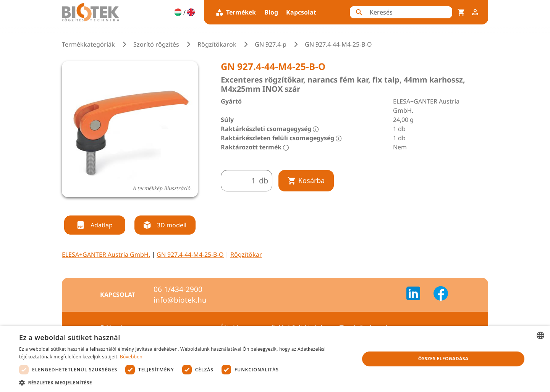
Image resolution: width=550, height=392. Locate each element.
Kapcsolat (301, 12)
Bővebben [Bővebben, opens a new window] (131, 357)
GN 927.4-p (271, 44)
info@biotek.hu (180, 300)
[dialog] (275, 359)
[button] (184, 382)
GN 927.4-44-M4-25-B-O (190, 254)
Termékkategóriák (88, 44)
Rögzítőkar (246, 254)
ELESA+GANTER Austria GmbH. (106, 254)
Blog (271, 12)
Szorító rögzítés (156, 44)
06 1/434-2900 (178, 289)
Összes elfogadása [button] (443, 359)
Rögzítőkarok (217, 44)
